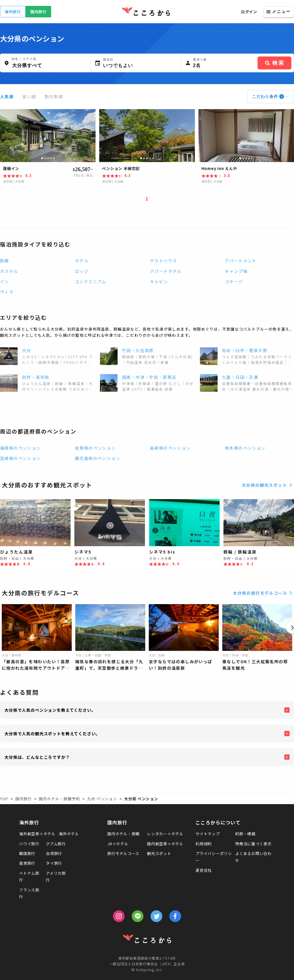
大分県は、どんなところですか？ (37, 757)
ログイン (249, 12)
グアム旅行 (56, 844)
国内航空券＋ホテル (165, 844)
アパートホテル (166, 271)
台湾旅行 (54, 853)
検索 (274, 63)
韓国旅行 (27, 853)
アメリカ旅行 (56, 876)
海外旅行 (13, 12)
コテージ (234, 281)
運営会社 (204, 870)
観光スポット (159, 853)
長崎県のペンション (170, 448)
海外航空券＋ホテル (37, 834)
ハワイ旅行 (29, 844)
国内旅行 (38, 12)
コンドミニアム (91, 281)
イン (5, 281)
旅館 (5, 261)
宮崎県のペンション (20, 458)
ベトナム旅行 (29, 876)
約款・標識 (245, 834)
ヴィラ (7, 292)
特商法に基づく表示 (253, 844)
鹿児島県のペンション (98, 458)
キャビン (159, 281)
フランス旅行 (29, 893)
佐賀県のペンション (95, 448)
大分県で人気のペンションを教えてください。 (50, 710)
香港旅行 (27, 863)
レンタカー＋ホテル (165, 834)
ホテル (82, 261)
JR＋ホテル (118, 844)
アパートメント (241, 261)
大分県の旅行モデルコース (263, 593)
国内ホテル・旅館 (123, 834)
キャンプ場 (236, 271)
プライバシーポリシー (214, 857)
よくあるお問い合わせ (253, 857)
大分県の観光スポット (268, 485)
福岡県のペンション (20, 448)
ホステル (9, 271)
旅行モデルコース (123, 853)
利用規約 (204, 844)
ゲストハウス (163, 261)
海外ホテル (69, 834)
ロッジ (82, 271)
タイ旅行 (54, 863)
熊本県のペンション (245, 448)
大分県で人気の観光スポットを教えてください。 (52, 734)
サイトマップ (208, 834)
